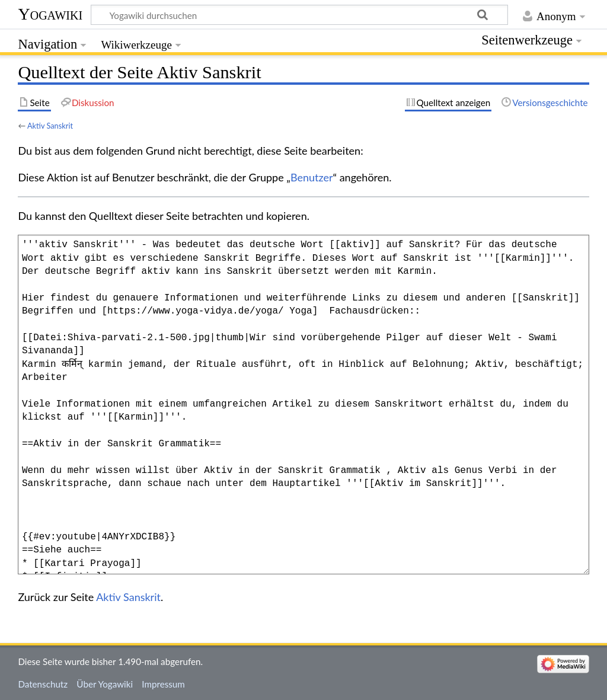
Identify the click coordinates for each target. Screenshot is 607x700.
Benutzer (312, 177)
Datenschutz (43, 684)
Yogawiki (50, 14)
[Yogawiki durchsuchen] (299, 15)
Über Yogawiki (105, 684)
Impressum (163, 684)
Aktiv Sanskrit (50, 126)
